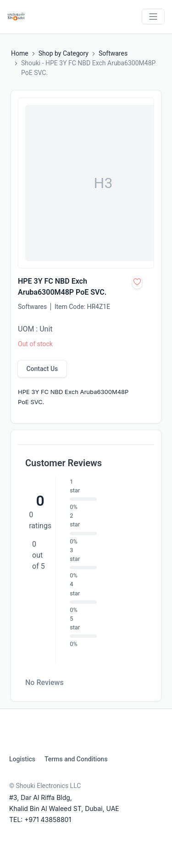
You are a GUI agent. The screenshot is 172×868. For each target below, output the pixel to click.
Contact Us (42, 369)
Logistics (22, 759)
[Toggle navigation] (153, 17)
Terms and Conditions (76, 759)
